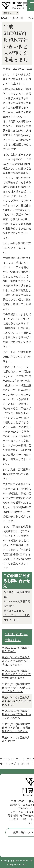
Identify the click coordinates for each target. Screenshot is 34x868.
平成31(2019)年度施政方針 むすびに (16, 739)
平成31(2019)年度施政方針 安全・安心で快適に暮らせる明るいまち (16, 688)
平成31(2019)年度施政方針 (16, 637)
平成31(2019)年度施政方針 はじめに (16, 650)
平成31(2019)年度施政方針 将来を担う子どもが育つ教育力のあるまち (16, 674)
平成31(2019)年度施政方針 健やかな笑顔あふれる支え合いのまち (16, 714)
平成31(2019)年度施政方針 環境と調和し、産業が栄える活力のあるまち (16, 728)
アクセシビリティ (11, 759)
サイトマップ (8, 764)
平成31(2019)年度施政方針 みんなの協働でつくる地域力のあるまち (17, 661)
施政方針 (18, 18)
